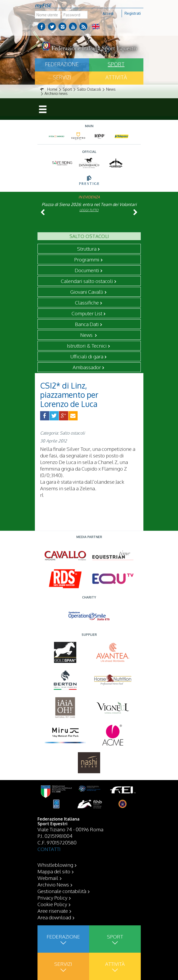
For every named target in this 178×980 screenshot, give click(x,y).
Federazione (62, 64)
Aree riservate (53, 911)
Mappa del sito (54, 871)
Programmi (87, 259)
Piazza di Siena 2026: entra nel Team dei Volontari (89, 204)
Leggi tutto (89, 210)
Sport (116, 64)
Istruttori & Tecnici (87, 345)
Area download (54, 917)
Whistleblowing (55, 865)
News (87, 335)
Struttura (87, 249)
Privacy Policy (52, 898)
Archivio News (53, 884)
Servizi (62, 77)
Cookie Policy (52, 904)
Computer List (87, 313)
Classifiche (87, 302)
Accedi (108, 14)
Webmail (48, 878)
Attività (116, 77)
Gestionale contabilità (62, 891)
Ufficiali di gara (87, 356)
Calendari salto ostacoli (87, 281)
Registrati (133, 13)
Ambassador (87, 367)
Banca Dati (87, 324)
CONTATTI (49, 849)
